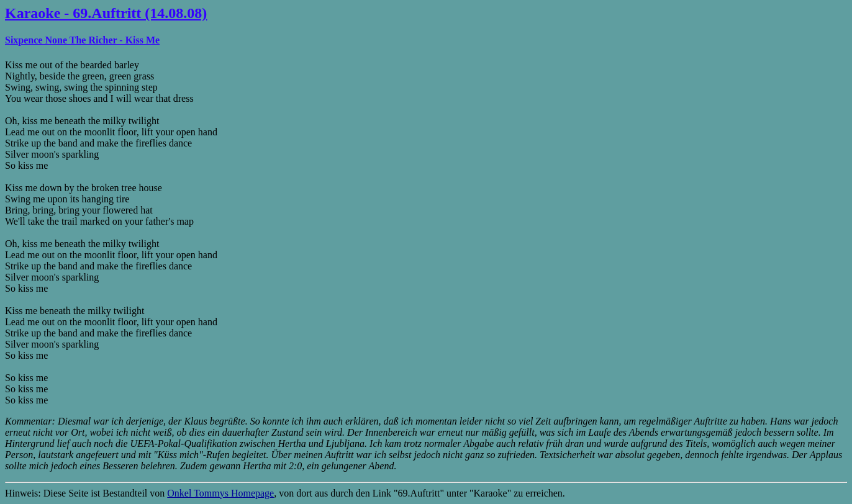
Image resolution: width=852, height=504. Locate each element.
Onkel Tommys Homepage (220, 493)
